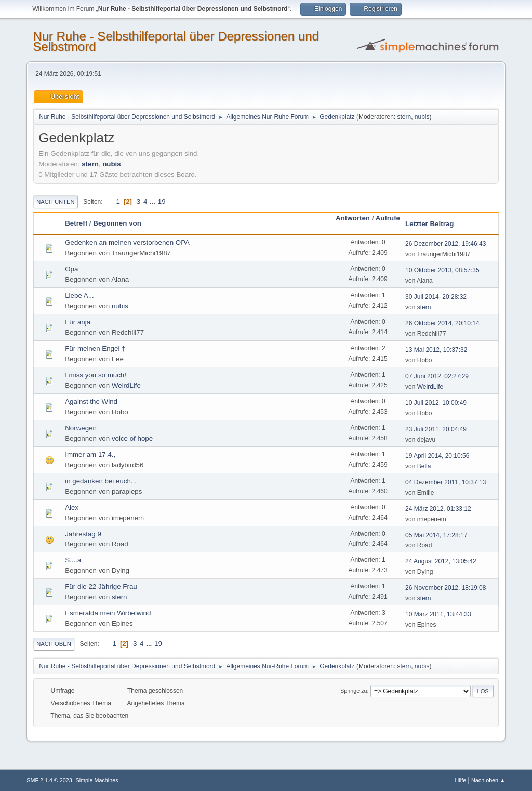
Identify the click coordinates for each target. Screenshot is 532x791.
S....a (73, 560)
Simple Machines (97, 780)
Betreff (76, 223)
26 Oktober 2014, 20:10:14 (442, 323)
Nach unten (55, 202)
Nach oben (54, 644)
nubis (422, 117)
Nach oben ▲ (488, 780)
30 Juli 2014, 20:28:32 (436, 297)
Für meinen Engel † (95, 348)
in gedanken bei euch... (101, 481)
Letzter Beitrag (429, 224)
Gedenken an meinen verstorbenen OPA (127, 242)
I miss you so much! (96, 375)
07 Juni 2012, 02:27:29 (437, 376)
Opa (71, 269)
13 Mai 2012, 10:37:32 (436, 350)
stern (404, 117)
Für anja (78, 322)
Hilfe (461, 780)
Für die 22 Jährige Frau (101, 586)
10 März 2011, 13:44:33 (438, 614)
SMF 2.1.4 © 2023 (49, 780)
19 (162, 201)
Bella (424, 466)
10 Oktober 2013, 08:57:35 (442, 270)
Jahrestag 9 (83, 534)
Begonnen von (117, 223)
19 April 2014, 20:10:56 (437, 456)
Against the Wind (91, 401)
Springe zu (354, 691)
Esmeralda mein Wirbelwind (108, 613)
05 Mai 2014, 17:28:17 (436, 535)
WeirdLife (126, 385)
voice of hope (132, 438)
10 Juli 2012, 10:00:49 (436, 403)
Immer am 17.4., (90, 454)
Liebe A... (79, 295)
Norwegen (81, 428)
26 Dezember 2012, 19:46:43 (445, 244)
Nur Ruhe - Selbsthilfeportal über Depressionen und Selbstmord (176, 41)
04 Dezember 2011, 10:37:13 (445, 482)
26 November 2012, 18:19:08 (445, 588)
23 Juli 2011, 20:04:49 (436, 429)
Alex (72, 507)
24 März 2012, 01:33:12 (438, 509)
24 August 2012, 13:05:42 (441, 561)
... (154, 201)
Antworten (353, 218)
